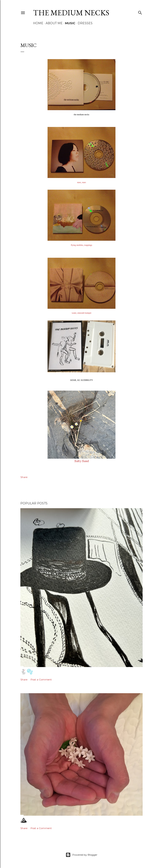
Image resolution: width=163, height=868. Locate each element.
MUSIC (70, 23)
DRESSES (85, 23)
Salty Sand (82, 461)
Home (38, 23)
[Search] (140, 12)
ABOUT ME (54, 23)
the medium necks (71, 13)
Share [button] (24, 477)
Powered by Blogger (81, 855)
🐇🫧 (27, 672)
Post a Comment (41, 679)
